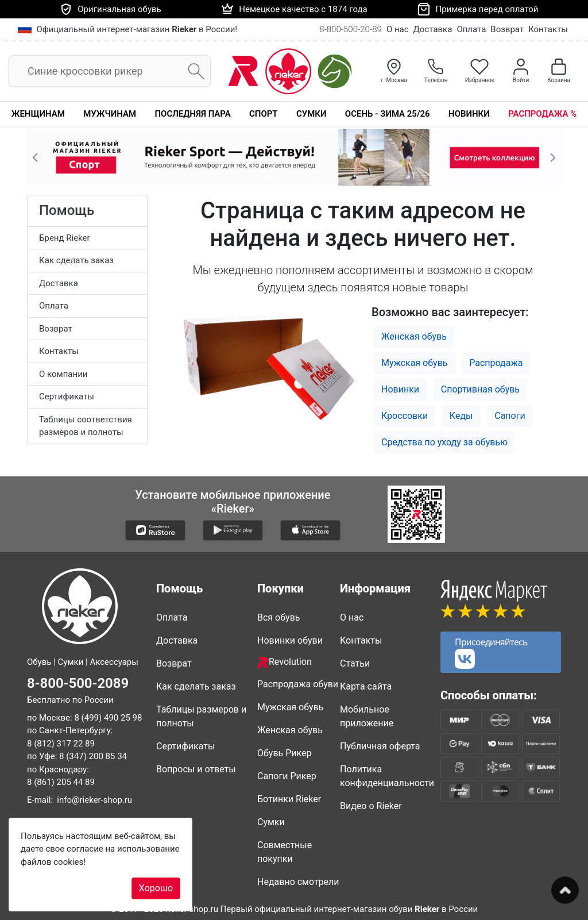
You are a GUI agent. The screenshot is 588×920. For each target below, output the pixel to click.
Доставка (433, 29)
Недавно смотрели (298, 882)
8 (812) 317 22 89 (61, 744)
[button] (35, 157)
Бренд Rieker (65, 238)
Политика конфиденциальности (386, 776)
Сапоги (510, 416)
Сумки (311, 114)
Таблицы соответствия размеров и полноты (86, 426)
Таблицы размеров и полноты (201, 716)
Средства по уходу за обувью (444, 442)
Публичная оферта (380, 746)
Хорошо (156, 888)
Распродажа (496, 363)
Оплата (471, 29)
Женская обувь (414, 336)
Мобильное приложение (367, 716)
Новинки (469, 114)
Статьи (355, 663)
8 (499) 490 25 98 (108, 718)
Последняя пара (192, 114)
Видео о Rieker (371, 806)
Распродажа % (542, 114)
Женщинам (38, 114)
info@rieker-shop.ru (94, 800)
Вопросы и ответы (196, 769)
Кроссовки (405, 416)
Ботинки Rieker (289, 799)
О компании (63, 374)
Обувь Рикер (285, 753)
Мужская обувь (415, 363)
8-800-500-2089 (78, 683)
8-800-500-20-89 (351, 29)
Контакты (548, 29)
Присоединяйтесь (491, 653)
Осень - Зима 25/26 (388, 114)
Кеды (461, 416)
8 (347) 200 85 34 (93, 756)
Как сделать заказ (76, 260)
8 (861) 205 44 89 (61, 782)
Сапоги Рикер (287, 776)
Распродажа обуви (298, 684)
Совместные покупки (285, 852)
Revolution (285, 662)
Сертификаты (67, 397)
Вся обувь (278, 617)
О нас (398, 29)
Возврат (507, 29)
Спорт (263, 114)
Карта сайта (366, 686)
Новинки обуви (290, 640)
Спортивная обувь (480, 389)
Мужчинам (110, 114)
